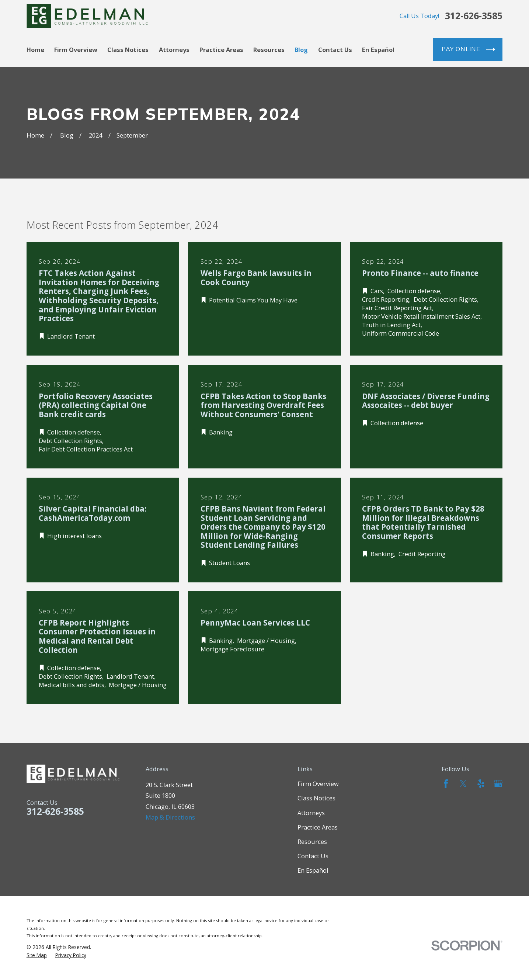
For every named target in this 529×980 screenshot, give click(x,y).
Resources (312, 842)
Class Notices (316, 798)
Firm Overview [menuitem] (76, 50)
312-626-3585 (474, 16)
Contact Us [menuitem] (335, 50)
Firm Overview (318, 784)
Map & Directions (170, 817)
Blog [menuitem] (301, 50)
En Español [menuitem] (378, 50)
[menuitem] (37, 955)
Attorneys (311, 813)
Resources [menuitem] (269, 50)
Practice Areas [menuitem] (221, 50)
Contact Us (313, 856)
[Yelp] (481, 784)
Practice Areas (318, 827)
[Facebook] (446, 784)
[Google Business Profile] (498, 784)
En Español (313, 870)
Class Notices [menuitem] (128, 50)
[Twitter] (463, 784)
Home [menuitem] (35, 50)
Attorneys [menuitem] (174, 50)
